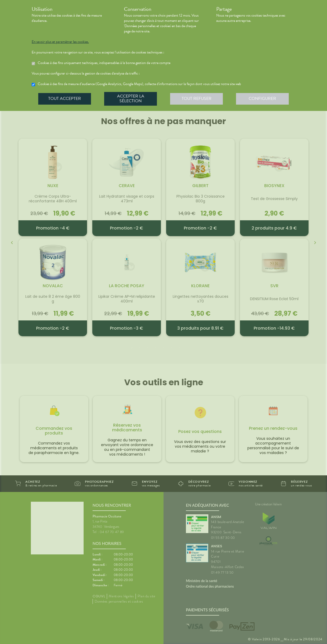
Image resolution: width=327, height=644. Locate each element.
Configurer (262, 99)
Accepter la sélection (131, 99)
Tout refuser (197, 99)
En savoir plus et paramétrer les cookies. (60, 42)
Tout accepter (65, 99)
